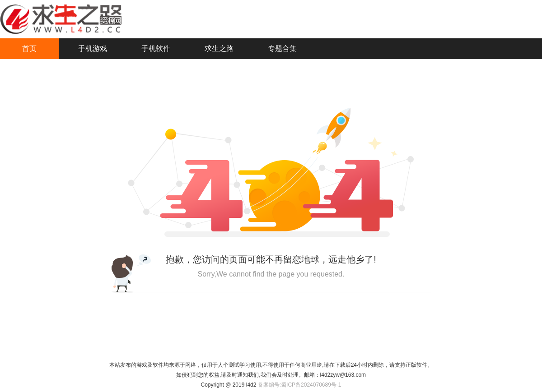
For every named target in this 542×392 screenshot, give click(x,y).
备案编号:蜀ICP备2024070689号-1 (300, 385)
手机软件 (156, 48)
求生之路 (219, 48)
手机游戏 (93, 48)
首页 (29, 48)
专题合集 (282, 48)
